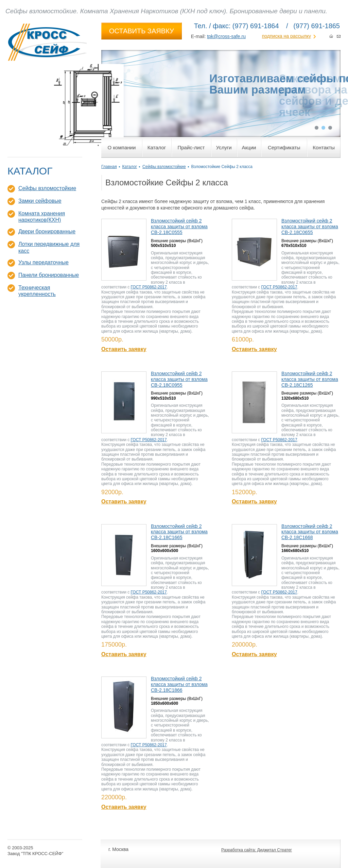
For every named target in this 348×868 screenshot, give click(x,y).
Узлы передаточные (43, 262)
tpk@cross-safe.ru (226, 36)
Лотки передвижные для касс (49, 247)
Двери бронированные (47, 231)
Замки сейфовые (40, 201)
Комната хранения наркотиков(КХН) (42, 217)
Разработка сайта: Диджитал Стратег (257, 850)
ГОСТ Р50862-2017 (149, 287)
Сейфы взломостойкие (47, 188)
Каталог (130, 167)
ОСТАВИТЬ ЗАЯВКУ (142, 31)
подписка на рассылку (286, 36)
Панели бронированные (49, 275)
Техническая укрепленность (37, 291)
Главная (109, 167)
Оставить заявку (124, 349)
